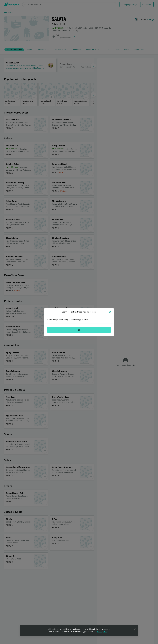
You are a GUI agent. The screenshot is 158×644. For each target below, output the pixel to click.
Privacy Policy (103, 632)
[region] (79, 631)
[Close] (110, 312)
